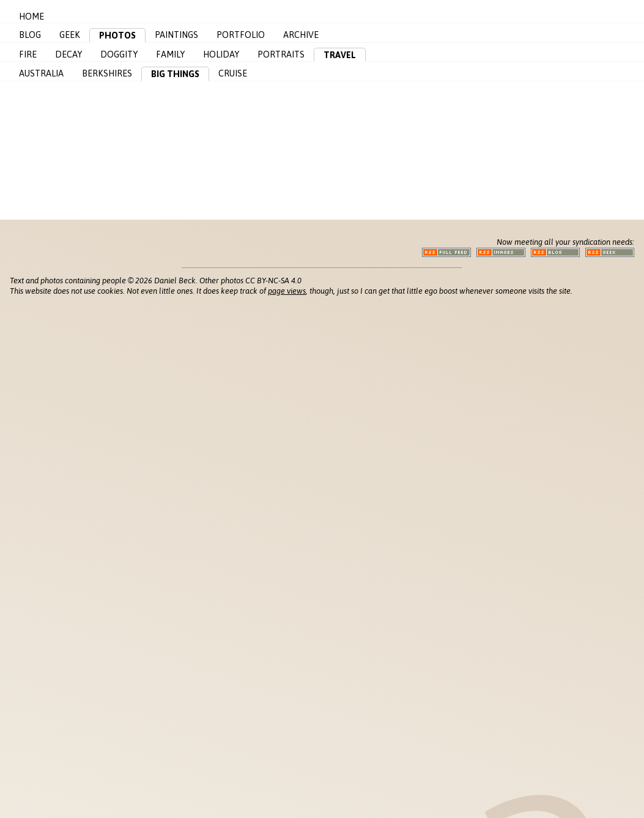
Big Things (175, 74)
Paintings (176, 35)
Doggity (119, 54)
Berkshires (107, 73)
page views (287, 291)
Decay (68, 54)
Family (170, 54)
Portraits (281, 54)
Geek (70, 35)
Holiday (221, 54)
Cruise (233, 73)
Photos (117, 35)
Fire (28, 54)
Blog (30, 35)
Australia (41, 73)
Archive (301, 35)
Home (31, 17)
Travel (340, 55)
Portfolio (241, 35)
